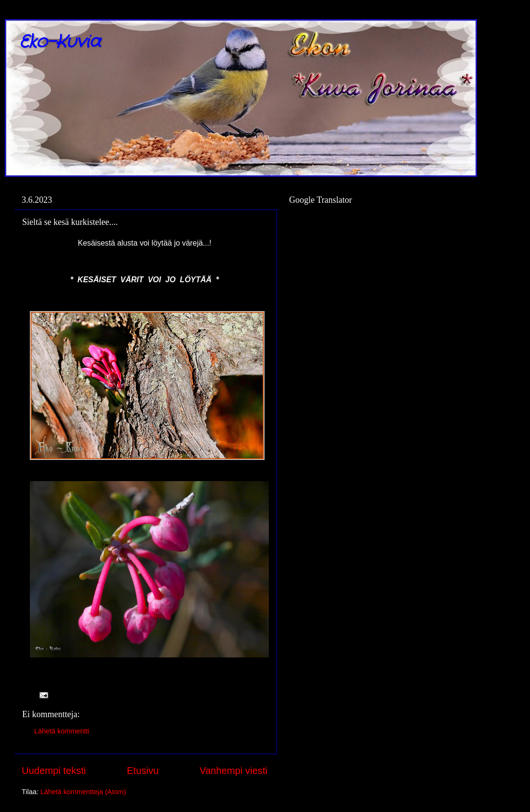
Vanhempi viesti (233, 771)
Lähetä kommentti (62, 731)
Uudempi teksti (54, 771)
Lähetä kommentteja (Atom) (83, 792)
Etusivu (143, 771)
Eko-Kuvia (60, 42)
